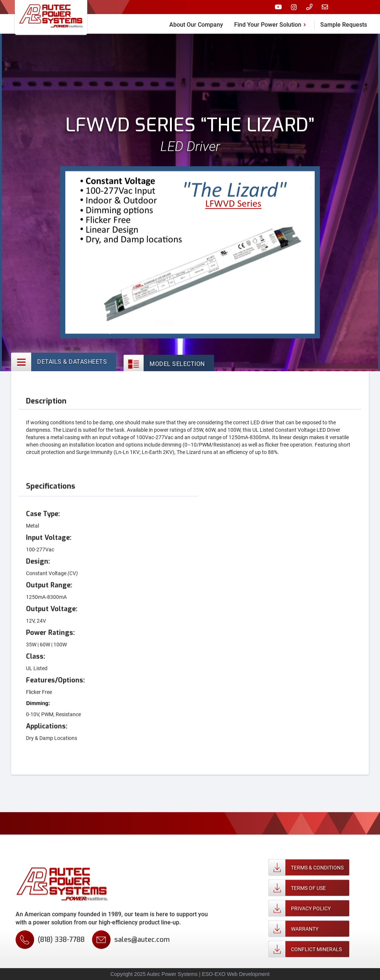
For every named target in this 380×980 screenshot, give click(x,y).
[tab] (64, 362)
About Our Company (196, 23)
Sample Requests (344, 23)
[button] (271, 22)
